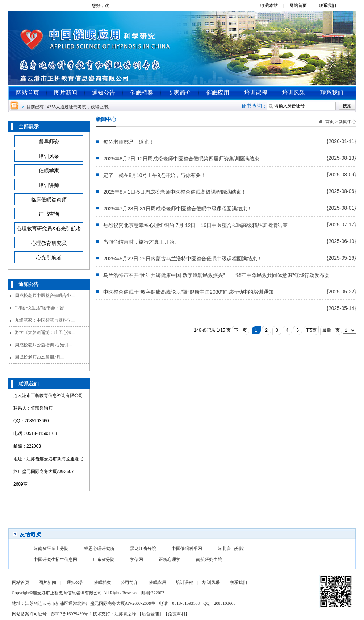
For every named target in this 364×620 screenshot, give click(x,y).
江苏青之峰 (125, 614)
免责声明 (176, 614)
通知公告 (104, 93)
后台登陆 (150, 614)
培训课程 (256, 93)
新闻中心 (347, 122)
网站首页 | (303, 5)
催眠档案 (142, 93)
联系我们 (330, 5)
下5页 (311, 330)
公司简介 (129, 582)
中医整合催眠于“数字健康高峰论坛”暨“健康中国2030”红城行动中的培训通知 (188, 292)
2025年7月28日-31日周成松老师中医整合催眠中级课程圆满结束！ (178, 209)
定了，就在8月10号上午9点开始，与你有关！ (154, 175)
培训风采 (294, 93)
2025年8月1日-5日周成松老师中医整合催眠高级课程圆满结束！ (175, 192)
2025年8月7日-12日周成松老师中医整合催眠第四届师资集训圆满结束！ (184, 159)
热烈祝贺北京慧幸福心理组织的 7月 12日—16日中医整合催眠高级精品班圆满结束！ (198, 225)
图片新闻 (66, 93)
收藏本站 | (274, 5)
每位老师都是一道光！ (129, 142)
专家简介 (180, 93)
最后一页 (331, 330)
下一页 (240, 330)
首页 (330, 122)
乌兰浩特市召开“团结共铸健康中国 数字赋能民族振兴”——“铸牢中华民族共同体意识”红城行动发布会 (216, 275)
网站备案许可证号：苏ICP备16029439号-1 (52, 614)
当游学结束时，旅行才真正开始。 (141, 242)
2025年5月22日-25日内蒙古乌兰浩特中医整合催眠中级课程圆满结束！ (183, 259)
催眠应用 (218, 93)
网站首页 (28, 93)
